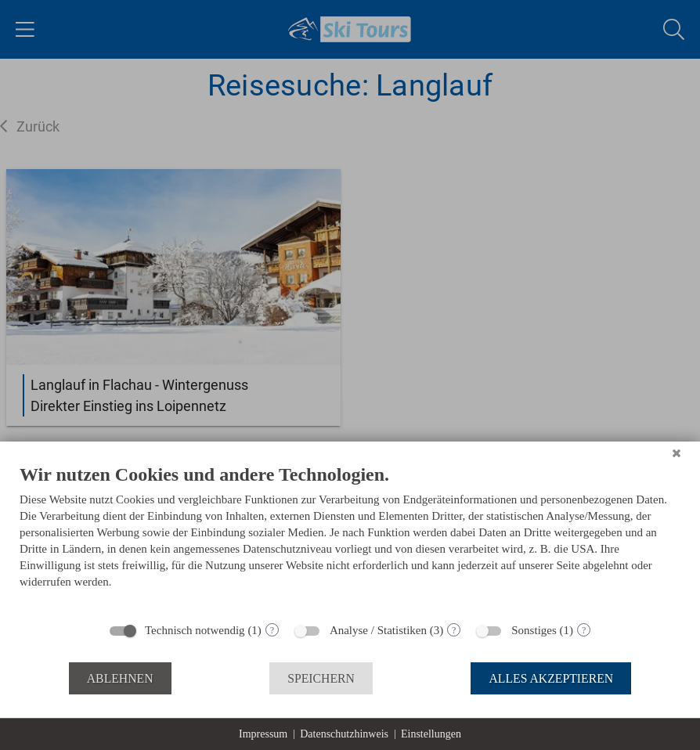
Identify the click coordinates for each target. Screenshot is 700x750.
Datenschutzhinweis (344, 734)
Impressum (263, 734)
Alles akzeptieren (551, 678)
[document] (350, 538)
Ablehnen (120, 678)
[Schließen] (677, 453)
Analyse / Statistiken (378, 630)
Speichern (321, 678)
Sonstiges (534, 630)
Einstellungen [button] (431, 734)
